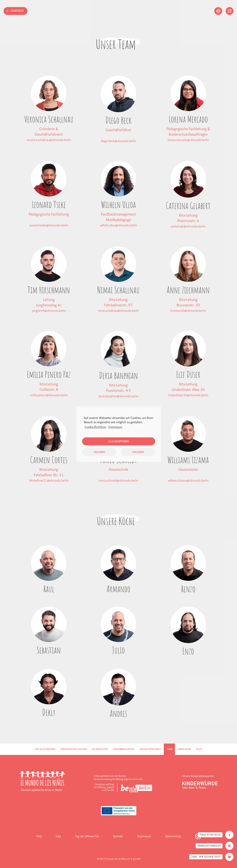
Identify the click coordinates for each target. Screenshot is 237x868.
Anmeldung (184, 749)
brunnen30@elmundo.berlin (188, 311)
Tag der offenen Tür (87, 836)
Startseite (17, 11)
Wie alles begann (45, 749)
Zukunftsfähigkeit (150, 749)
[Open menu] (230, 11)
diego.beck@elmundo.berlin (118, 141)
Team (169, 749)
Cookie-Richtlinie (95, 427)
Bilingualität (100, 749)
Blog (199, 749)
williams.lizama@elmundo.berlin (188, 481)
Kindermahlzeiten (124, 749)
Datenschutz (173, 836)
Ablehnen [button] (99, 452)
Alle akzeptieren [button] (119, 441)
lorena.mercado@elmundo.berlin (188, 140)
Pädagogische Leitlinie (74, 749)
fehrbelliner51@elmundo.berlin (49, 481)
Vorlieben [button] (138, 452)
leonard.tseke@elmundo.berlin (49, 225)
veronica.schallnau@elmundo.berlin (49, 140)
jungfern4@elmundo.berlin (49, 311)
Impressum (144, 836)
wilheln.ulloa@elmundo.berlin (118, 225)
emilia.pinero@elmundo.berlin (49, 395)
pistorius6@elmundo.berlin (188, 226)
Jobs (58, 836)
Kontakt (118, 836)
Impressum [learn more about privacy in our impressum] (115, 427)
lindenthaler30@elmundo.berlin (188, 395)
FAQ (39, 836)
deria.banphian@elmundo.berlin (118, 396)
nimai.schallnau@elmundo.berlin (118, 311)
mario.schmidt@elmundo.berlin (118, 481)
